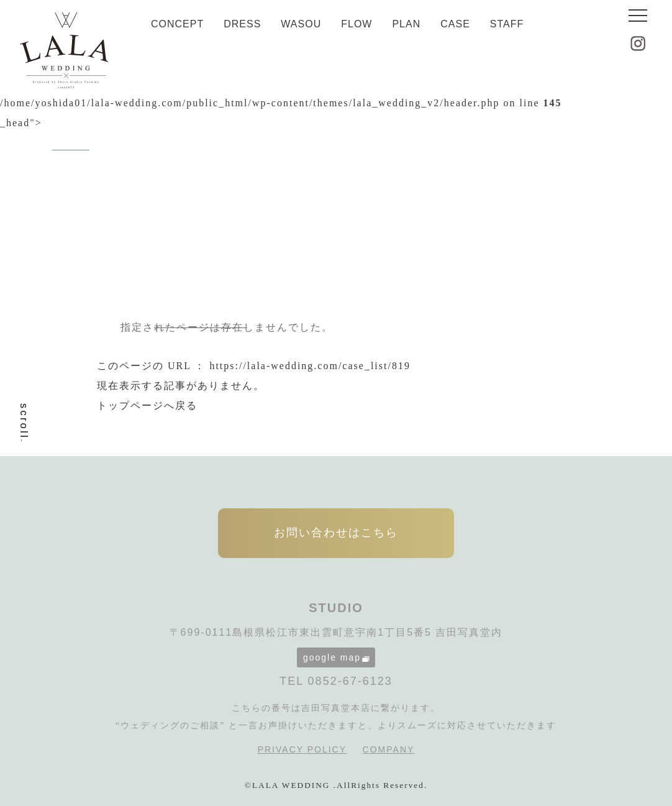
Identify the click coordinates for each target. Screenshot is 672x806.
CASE (455, 24)
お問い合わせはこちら (336, 533)
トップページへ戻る (147, 405)
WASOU (301, 24)
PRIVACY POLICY (302, 749)
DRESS (242, 24)
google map (336, 657)
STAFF (507, 24)
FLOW (356, 24)
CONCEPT (177, 24)
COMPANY (389, 749)
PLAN (406, 24)
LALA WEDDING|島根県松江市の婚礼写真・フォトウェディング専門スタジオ (64, 50)
